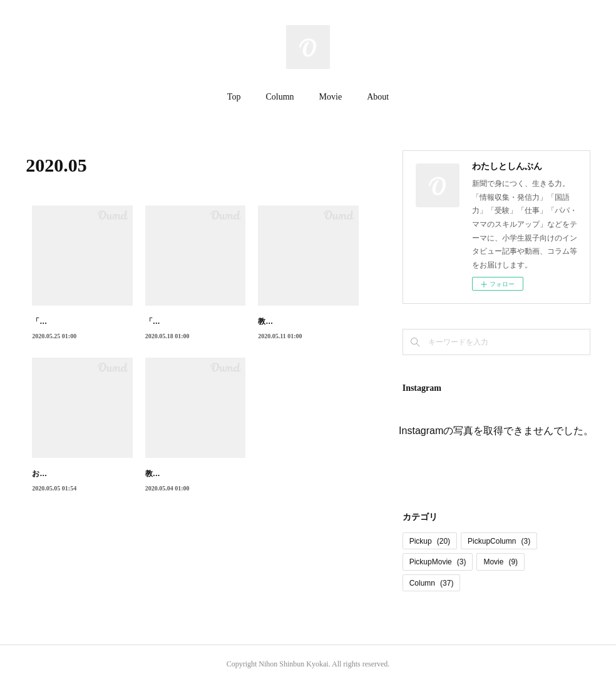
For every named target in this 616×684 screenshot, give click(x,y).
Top (234, 97)
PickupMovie (438, 562)
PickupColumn (499, 541)
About (378, 97)
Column (280, 97)
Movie (331, 97)
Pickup (430, 541)
